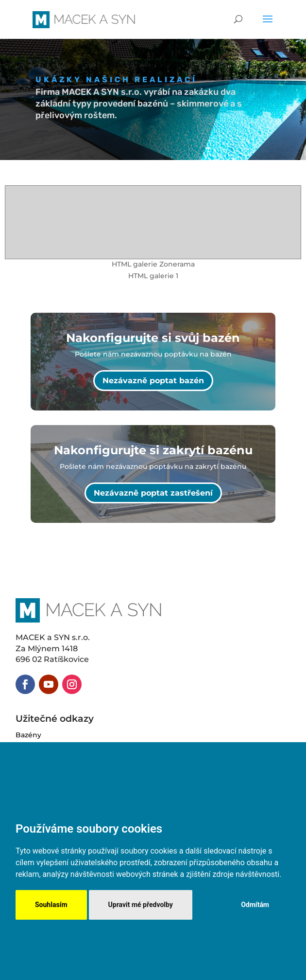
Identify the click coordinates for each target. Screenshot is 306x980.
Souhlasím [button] (51, 905)
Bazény (28, 735)
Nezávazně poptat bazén (153, 381)
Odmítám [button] (255, 905)
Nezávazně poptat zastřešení (153, 493)
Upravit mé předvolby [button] (141, 905)
